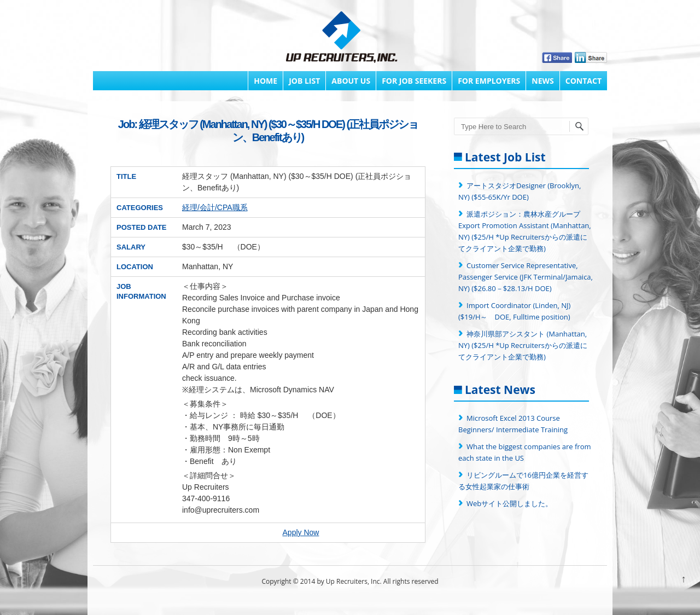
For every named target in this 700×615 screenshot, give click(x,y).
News (542, 81)
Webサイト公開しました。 (509, 503)
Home (266, 81)
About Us (351, 81)
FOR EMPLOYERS (489, 81)
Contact (584, 81)
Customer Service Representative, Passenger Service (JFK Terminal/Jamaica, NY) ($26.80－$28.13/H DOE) (526, 277)
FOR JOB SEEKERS (414, 81)
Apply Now (301, 532)
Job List (304, 81)
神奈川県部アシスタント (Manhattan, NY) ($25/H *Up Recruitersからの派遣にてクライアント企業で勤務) (523, 345)
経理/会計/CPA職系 (215, 207)
